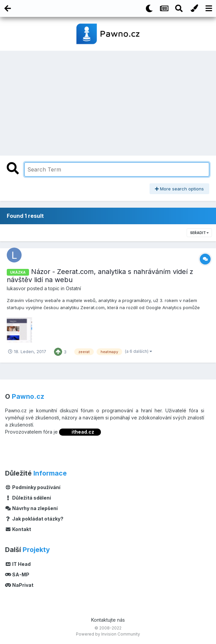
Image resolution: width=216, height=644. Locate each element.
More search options (179, 189)
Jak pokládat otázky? (34, 519)
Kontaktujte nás (108, 620)
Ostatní (73, 288)
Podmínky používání (33, 487)
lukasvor (16, 288)
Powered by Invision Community (108, 634)
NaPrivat (19, 585)
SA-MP (17, 574)
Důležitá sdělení (28, 498)
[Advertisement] (108, 101)
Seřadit (199, 233)
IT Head (18, 564)
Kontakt (18, 529)
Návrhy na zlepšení (31, 508)
